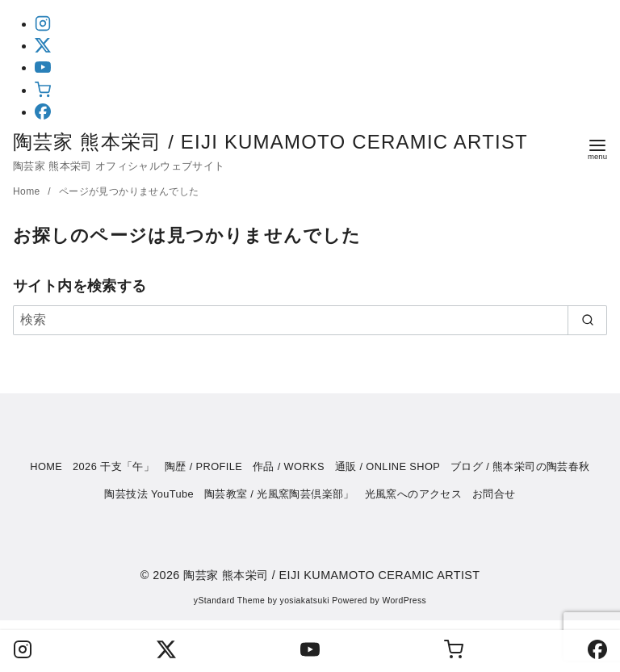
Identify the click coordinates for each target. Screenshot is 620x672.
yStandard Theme (229, 601)
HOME (46, 466)
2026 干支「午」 (113, 466)
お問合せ (494, 494)
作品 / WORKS (289, 466)
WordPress (404, 601)
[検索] (310, 320)
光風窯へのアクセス (414, 494)
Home (28, 191)
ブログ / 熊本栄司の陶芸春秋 (520, 466)
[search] (587, 320)
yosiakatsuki (305, 601)
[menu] (597, 148)
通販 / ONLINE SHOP (388, 466)
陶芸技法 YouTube (149, 494)
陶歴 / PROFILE (203, 466)
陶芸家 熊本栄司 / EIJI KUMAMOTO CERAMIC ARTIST (284, 142)
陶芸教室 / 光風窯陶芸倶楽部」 (279, 494)
